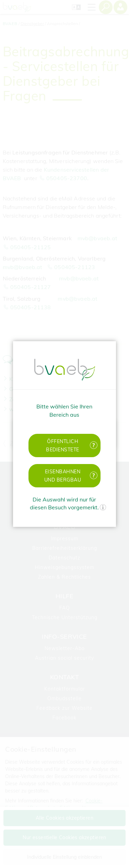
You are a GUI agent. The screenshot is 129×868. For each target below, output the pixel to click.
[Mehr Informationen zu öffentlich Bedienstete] (93, 445)
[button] (65, 445)
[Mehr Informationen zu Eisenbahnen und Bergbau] (93, 476)
